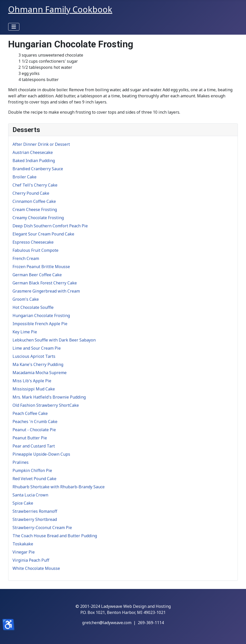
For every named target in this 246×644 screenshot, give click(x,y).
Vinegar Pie (24, 552)
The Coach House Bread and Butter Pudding (55, 536)
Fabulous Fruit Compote (35, 250)
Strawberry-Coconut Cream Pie (42, 528)
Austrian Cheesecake (33, 152)
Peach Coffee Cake (30, 413)
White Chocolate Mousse (36, 568)
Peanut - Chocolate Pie (34, 430)
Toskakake (23, 544)
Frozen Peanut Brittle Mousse (41, 267)
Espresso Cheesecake (33, 242)
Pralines (21, 462)
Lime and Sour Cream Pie (37, 348)
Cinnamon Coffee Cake (34, 201)
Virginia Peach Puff (31, 560)
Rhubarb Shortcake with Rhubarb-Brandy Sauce (59, 487)
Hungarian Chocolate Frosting (41, 316)
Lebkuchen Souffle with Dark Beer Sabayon (54, 340)
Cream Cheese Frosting (35, 209)
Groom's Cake (26, 299)
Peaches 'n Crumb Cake (35, 422)
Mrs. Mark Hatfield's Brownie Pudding (49, 397)
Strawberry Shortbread (35, 519)
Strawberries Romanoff (35, 511)
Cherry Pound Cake (31, 193)
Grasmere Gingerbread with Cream (46, 291)
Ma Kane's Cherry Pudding (38, 364)
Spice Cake (23, 503)
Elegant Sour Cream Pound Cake (43, 234)
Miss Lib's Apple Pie (32, 381)
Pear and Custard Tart (34, 446)
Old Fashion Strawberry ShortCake (46, 405)
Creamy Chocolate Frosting (38, 218)
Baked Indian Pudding (34, 161)
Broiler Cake (24, 177)
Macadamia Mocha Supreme (40, 373)
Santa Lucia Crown (30, 495)
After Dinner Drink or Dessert (41, 144)
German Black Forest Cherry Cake (45, 283)
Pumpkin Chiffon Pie (32, 470)
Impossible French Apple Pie (40, 324)
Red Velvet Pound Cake (34, 479)
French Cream (26, 258)
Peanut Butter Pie (30, 438)
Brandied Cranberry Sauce (38, 169)
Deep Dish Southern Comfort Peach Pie (50, 226)
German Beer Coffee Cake (37, 275)
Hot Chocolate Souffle (33, 307)
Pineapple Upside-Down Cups (41, 454)
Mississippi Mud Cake (34, 389)
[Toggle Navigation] (14, 27)
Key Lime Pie (25, 332)
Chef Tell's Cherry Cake (35, 185)
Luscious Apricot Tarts (34, 356)
